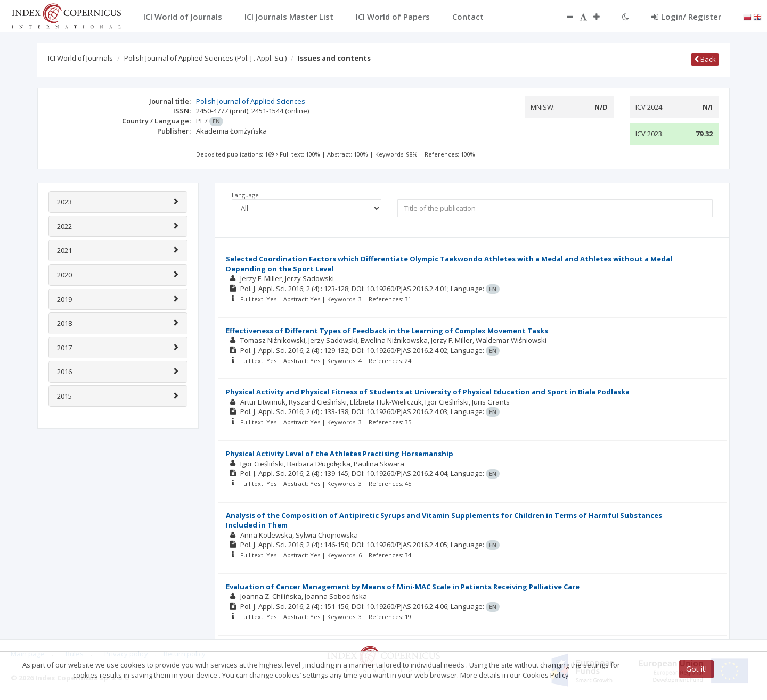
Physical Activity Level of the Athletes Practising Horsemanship (340, 454)
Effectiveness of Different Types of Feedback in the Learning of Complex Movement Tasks (387, 331)
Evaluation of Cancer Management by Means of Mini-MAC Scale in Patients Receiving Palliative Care (403, 587)
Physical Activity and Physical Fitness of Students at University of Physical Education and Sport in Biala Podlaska (428, 392)
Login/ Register (686, 17)
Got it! (696, 669)
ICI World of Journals (80, 58)
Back (705, 59)
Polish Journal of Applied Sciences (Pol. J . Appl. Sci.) (205, 58)
